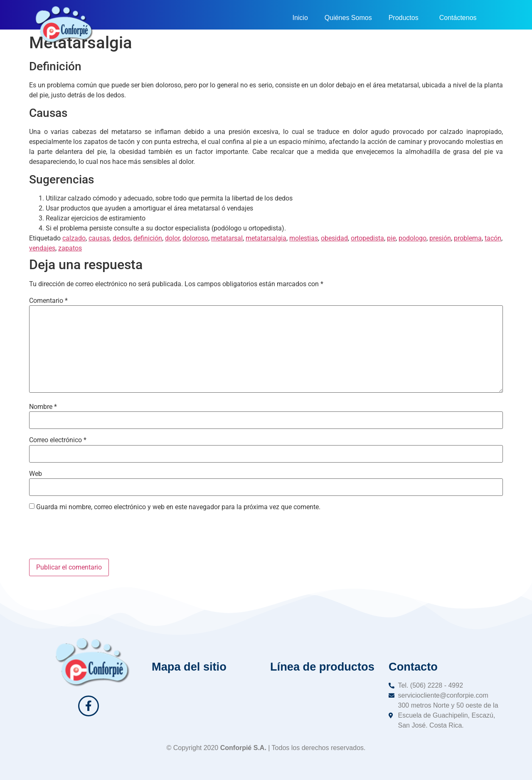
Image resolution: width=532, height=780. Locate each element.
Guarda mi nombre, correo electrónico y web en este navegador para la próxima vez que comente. (178, 507)
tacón (493, 238)
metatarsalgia (266, 238)
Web (36, 474)
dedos (122, 238)
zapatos (70, 248)
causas (99, 238)
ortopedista (367, 238)
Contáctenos (458, 18)
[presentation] (92, 538)
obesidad (334, 238)
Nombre (43, 407)
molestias (304, 238)
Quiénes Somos (348, 18)
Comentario (48, 301)
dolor (172, 238)
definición (148, 238)
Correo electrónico (58, 440)
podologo (413, 238)
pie (391, 238)
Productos (406, 18)
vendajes (42, 248)
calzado (74, 238)
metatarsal (227, 238)
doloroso (195, 238)
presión (440, 238)
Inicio (300, 18)
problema (468, 238)
